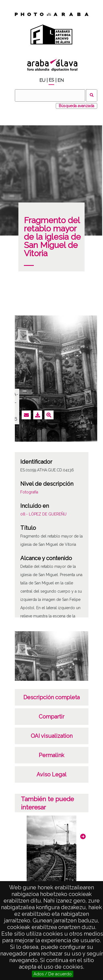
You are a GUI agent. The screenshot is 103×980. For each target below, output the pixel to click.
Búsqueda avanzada (76, 106)
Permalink (51, 755)
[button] (83, 836)
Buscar (92, 95)
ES (51, 80)
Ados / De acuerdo (53, 974)
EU (42, 80)
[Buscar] (50, 95)
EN (61, 80)
